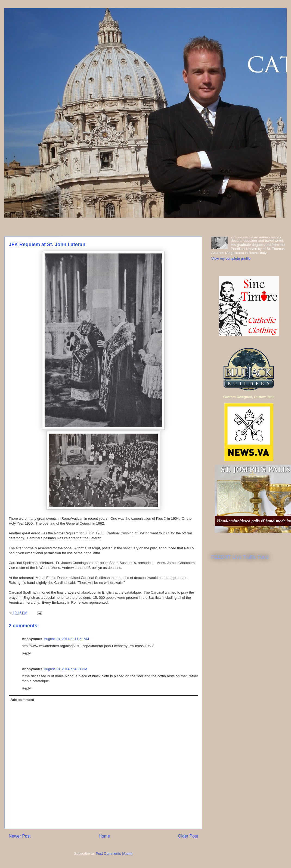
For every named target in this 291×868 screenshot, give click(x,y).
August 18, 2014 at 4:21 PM (65, 669)
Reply (26, 653)
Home (104, 836)
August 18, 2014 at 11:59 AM (66, 639)
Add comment (22, 700)
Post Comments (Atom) (114, 853)
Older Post (188, 836)
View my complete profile (231, 258)
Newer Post (20, 836)
